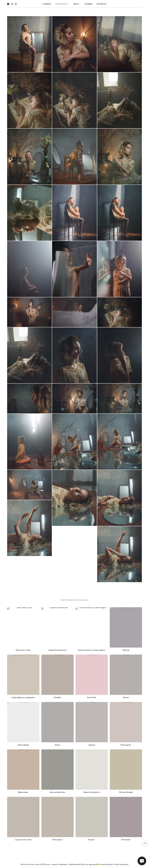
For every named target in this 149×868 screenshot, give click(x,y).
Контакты (101, 4)
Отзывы (88, 4)
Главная (47, 4)
